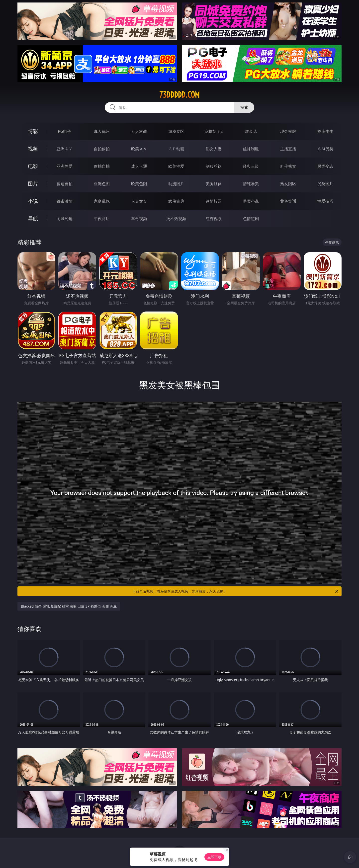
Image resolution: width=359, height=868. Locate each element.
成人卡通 (139, 166)
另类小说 (251, 201)
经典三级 (251, 166)
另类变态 (325, 166)
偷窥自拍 (65, 184)
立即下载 (214, 857)
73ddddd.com (179, 95)
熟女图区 (288, 184)
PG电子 (64, 131)
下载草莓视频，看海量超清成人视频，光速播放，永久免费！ (236, 591)
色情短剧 (251, 219)
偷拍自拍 (102, 166)
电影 (33, 166)
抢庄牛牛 (325, 131)
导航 (33, 218)
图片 (33, 184)
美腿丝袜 (214, 184)
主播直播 (288, 149)
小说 (33, 201)
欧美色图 (139, 184)
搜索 (244, 107)
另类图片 (325, 184)
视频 (33, 149)
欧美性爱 (176, 166)
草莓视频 (139, 219)
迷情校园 (214, 201)
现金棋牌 (288, 131)
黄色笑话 (288, 201)
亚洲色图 (102, 184)
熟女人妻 (214, 149)
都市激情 (65, 201)
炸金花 (251, 131)
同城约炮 (65, 219)
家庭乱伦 (102, 201)
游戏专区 (176, 131)
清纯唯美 (251, 184)
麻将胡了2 (214, 131)
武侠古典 (176, 201)
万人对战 (139, 131)
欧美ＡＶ (139, 149)
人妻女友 (139, 201)
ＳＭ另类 (325, 149)
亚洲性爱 (65, 166)
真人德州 (102, 131)
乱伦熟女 (288, 166)
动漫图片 (176, 184)
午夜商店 (102, 219)
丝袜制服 (251, 149)
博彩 (33, 131)
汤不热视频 (176, 219)
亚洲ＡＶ (65, 149)
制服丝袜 (214, 166)
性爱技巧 (325, 201)
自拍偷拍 (102, 149)
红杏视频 (214, 219)
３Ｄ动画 (176, 149)
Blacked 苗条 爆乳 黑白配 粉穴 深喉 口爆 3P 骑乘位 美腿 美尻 (69, 606)
